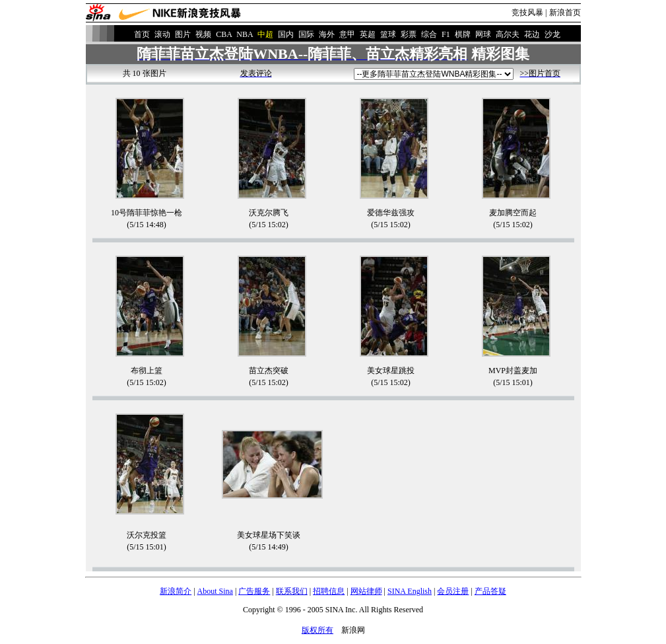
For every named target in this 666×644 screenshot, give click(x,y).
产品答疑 (490, 591)
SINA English (410, 591)
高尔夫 (508, 34)
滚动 (162, 34)
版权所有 (317, 630)
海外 (327, 34)
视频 (203, 34)
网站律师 (366, 591)
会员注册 (453, 591)
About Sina (215, 591)
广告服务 (254, 591)
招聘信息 (329, 591)
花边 (532, 34)
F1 (446, 34)
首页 (142, 34)
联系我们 (292, 591)
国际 (306, 34)
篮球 (388, 34)
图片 (183, 34)
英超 (368, 34)
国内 (286, 34)
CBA (224, 34)
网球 (483, 34)
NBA (245, 34)
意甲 (347, 34)
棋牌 (463, 34)
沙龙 (552, 34)
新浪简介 (176, 591)
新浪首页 (565, 13)
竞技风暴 (527, 13)
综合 (429, 34)
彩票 (409, 34)
